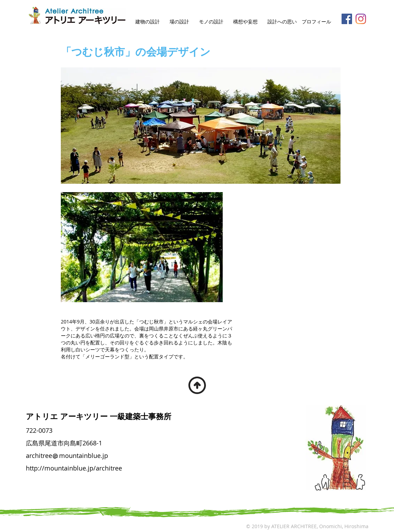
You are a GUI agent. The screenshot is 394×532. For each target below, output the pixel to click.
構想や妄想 (245, 21)
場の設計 (179, 21)
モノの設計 (211, 21)
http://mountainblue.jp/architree (74, 468)
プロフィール (316, 21)
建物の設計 (148, 21)
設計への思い (282, 21)
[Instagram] (361, 19)
